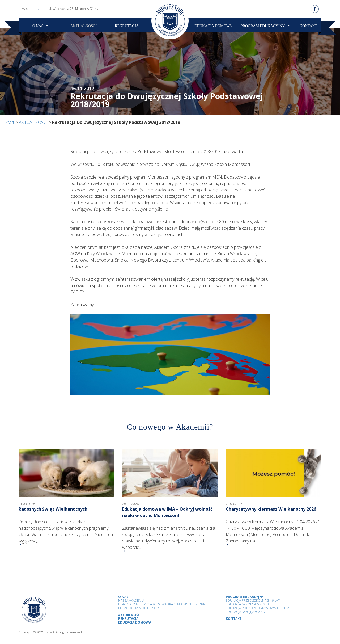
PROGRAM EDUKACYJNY (263, 26)
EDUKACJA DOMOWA (213, 26)
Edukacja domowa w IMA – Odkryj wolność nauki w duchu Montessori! (167, 512)
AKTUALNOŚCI (84, 26)
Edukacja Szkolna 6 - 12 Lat (248, 604)
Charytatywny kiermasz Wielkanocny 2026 (271, 509)
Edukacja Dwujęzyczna (245, 612)
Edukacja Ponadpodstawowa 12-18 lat (258, 608)
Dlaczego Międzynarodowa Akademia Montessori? (162, 604)
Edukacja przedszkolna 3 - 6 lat (253, 601)
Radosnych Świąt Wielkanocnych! (54, 509)
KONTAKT (309, 26)
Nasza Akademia (131, 601)
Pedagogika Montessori (139, 608)
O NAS (38, 26)
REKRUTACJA (127, 26)
